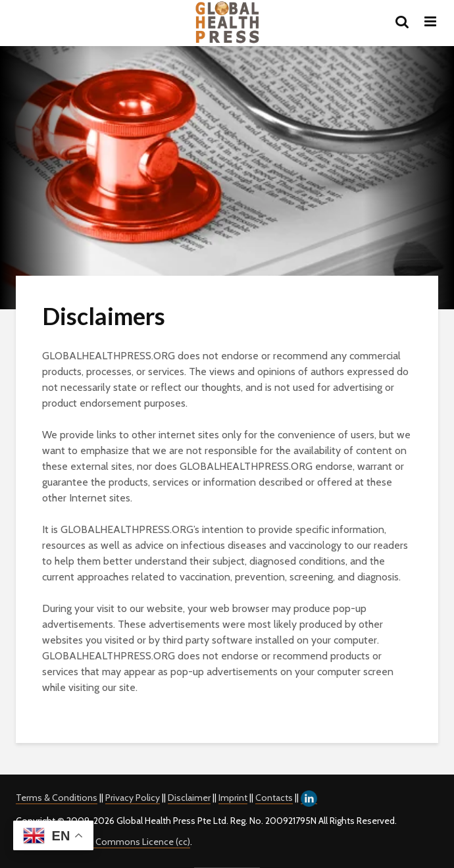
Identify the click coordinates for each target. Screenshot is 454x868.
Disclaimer (189, 798)
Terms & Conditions (57, 798)
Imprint (233, 798)
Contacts (274, 798)
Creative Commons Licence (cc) (125, 842)
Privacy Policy (133, 798)
